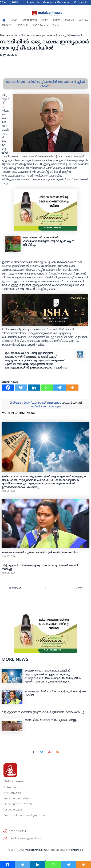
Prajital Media (75, 850)
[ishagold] (45, 310)
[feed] (57, 753)
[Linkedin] (34, 388)
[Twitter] (21, 388)
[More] (72, 388)
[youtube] (49, 753)
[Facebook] (8, 388)
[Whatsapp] (47, 388)
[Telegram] (60, 388)
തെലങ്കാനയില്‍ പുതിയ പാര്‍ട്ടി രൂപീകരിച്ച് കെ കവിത (40, 552)
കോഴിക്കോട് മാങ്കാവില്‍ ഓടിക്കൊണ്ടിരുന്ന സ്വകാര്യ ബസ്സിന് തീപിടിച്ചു (49, 241)
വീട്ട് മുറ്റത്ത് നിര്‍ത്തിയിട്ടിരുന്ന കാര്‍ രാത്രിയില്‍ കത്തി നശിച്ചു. (43, 712)
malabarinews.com (35, 850)
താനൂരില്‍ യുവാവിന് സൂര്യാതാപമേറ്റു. (51, 720)
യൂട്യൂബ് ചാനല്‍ (72, 403)
